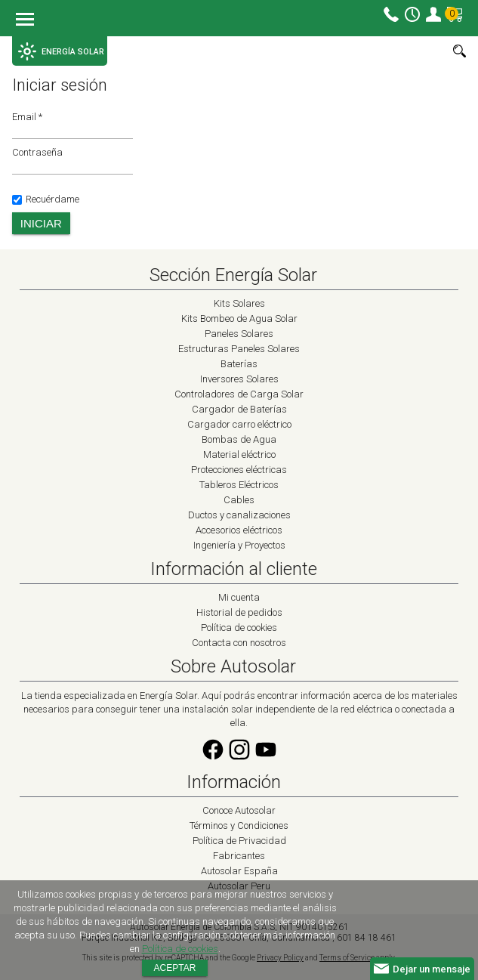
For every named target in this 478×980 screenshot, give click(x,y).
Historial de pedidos (239, 612)
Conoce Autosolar (239, 810)
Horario (412, 14)
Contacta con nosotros (239, 643)
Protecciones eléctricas (239, 470)
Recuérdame (46, 199)
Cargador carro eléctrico (239, 424)
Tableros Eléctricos (239, 485)
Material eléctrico (239, 454)
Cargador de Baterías (239, 409)
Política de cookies (239, 628)
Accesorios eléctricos (239, 530)
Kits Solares (239, 303)
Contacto (391, 14)
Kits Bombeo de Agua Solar (239, 318)
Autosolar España (239, 871)
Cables (239, 500)
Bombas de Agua (239, 439)
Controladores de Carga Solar (239, 394)
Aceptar (175, 968)
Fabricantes (239, 856)
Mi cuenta (433, 14)
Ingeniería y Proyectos (239, 545)
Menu (25, 20)
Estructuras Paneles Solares (239, 349)
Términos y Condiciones (239, 825)
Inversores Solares (239, 379)
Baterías (239, 364)
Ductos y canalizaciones (239, 515)
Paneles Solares (239, 334)
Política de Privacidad (239, 841)
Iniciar (41, 223)
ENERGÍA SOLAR (61, 51)
